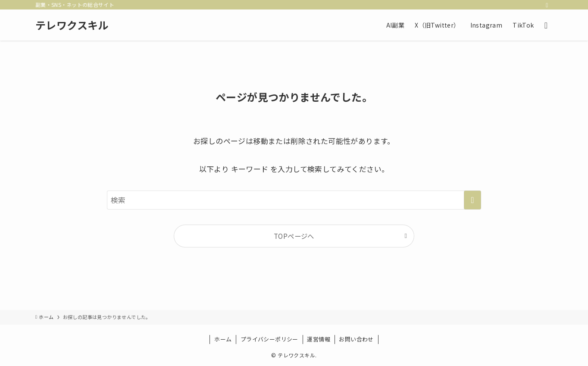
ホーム (223, 339)
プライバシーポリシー (269, 339)
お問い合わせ (356, 339)
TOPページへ (294, 236)
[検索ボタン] (546, 25)
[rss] (547, 5)
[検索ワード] (294, 200)
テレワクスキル (72, 25)
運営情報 (319, 339)
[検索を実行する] (472, 200)
